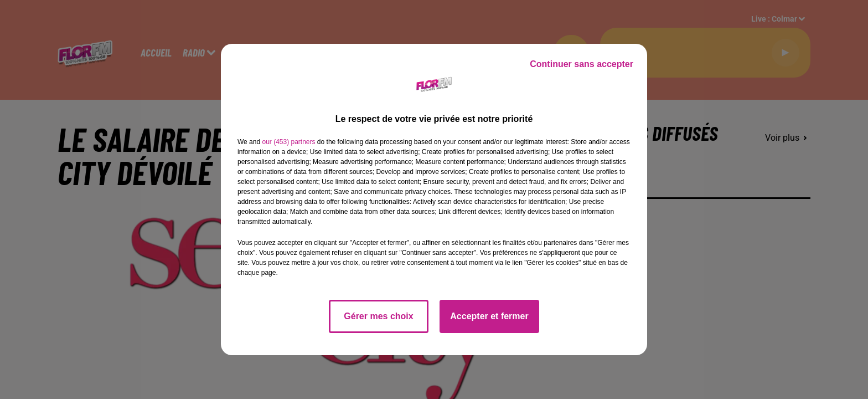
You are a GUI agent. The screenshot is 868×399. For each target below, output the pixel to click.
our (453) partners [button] (288, 142)
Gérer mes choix (378, 316)
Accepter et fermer (489, 316)
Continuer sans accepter (582, 64)
